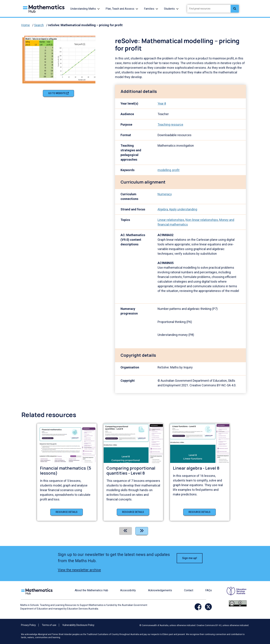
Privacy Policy (28, 625)
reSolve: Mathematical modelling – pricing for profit (85, 25)
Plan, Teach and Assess (120, 9)
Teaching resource (170, 125)
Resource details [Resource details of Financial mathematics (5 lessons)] (67, 512)
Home (26, 25)
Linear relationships (171, 220)
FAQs (209, 590)
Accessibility (128, 590)
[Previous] (126, 531)
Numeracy (165, 194)
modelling (164, 170)
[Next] (142, 531)
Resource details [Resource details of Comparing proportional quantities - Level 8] (133, 512)
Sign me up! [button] (190, 558)
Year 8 (162, 103)
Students (169, 9)
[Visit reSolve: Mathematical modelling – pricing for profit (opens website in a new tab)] (61, 58)
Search (39, 25)
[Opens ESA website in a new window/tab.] (234, 593)
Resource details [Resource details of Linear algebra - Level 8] (199, 512)
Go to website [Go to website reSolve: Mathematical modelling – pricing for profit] (58, 93)
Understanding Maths (83, 9)
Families (149, 9)
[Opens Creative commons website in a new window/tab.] (238, 603)
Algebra (163, 209)
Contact (189, 590)
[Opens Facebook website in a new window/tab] (198, 607)
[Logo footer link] (38, 591)
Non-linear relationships (202, 220)
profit (176, 170)
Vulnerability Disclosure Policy (78, 625)
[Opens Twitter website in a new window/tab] (208, 607)
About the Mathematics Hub (91, 590)
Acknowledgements (160, 590)
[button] (98, 9)
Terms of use (49, 625)
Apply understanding (183, 209)
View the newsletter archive (79, 570)
